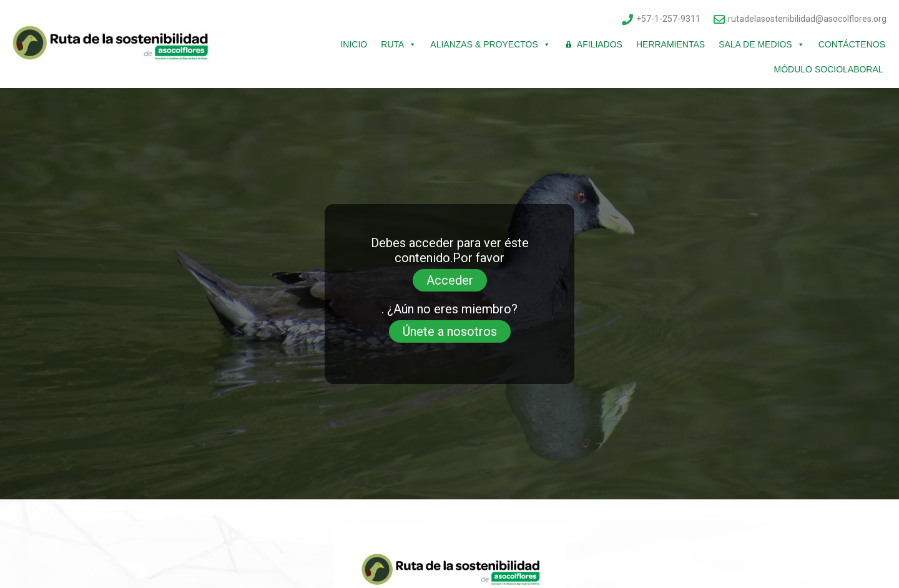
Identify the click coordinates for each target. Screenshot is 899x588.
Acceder (450, 280)
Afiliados (600, 44)
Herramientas (671, 44)
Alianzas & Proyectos (490, 44)
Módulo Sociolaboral (830, 69)
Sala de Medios (761, 44)
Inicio (354, 44)
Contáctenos (852, 44)
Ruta (399, 44)
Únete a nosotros (450, 331)
